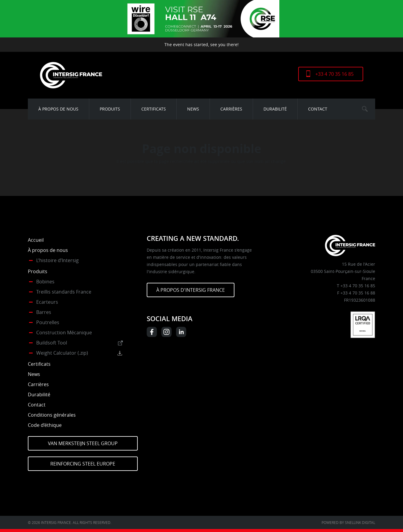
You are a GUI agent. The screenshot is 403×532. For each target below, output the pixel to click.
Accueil (36, 240)
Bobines (45, 282)
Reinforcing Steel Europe (83, 464)
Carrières (231, 109)
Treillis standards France (64, 292)
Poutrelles (48, 322)
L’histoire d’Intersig (57, 260)
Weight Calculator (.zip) (62, 353)
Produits (110, 109)
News (193, 109)
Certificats (154, 109)
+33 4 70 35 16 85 (334, 74)
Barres (44, 312)
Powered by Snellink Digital (348, 522)
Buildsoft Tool (52, 343)
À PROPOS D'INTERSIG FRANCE (191, 290)
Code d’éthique (45, 425)
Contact (318, 109)
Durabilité (275, 109)
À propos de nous (58, 109)
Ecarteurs (47, 302)
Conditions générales (52, 415)
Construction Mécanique (64, 332)
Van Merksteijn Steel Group (83, 443)
